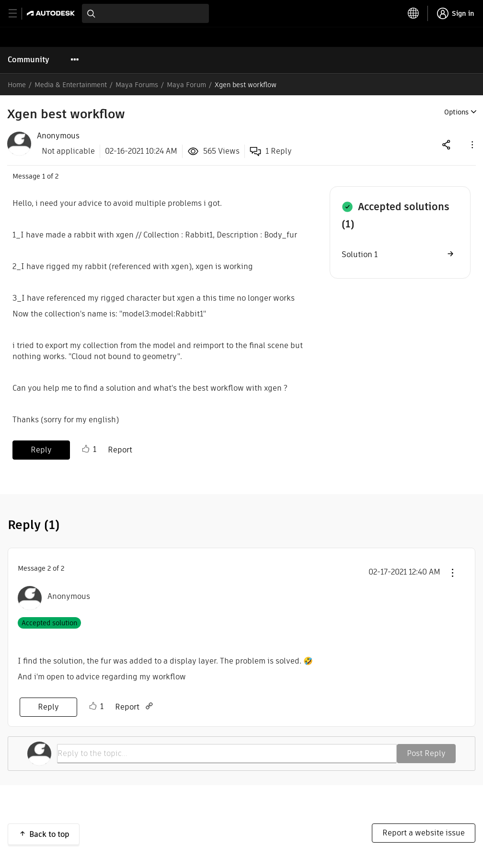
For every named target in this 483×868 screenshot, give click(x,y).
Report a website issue (424, 833)
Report (120, 450)
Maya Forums (137, 85)
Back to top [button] (49, 834)
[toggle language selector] (414, 13)
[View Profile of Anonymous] (58, 136)
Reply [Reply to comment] (48, 707)
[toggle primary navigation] (18, 14)
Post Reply (426, 753)
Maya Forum (186, 85)
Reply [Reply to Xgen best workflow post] (41, 450)
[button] (471, 144)
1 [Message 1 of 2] (44, 176)
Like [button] (86, 449)
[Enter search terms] (145, 13)
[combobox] (145, 13)
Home (17, 85)
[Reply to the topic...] (227, 754)
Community (29, 60)
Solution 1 (360, 254)
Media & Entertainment (71, 85)
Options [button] (456, 112)
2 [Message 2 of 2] (49, 568)
